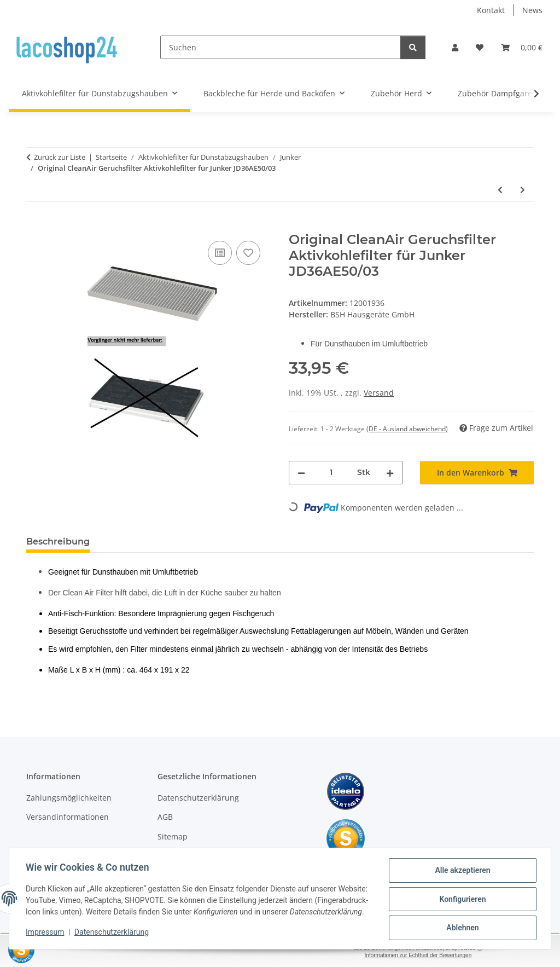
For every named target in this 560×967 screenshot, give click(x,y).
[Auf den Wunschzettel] (248, 253)
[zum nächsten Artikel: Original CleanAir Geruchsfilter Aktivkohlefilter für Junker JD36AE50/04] (523, 190)
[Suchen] (281, 47)
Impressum (46, 934)
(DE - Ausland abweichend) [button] (407, 429)
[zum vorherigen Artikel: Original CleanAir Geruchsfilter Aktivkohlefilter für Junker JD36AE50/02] (500, 190)
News (532, 10)
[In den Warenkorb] (35, 226)
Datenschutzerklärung (113, 934)
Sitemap (173, 836)
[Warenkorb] (522, 47)
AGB (165, 817)
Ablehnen (461, 924)
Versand (379, 393)
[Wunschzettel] (480, 47)
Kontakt (491, 10)
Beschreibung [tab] (58, 542)
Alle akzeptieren (461, 867)
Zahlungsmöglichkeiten (69, 798)
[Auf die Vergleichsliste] (220, 253)
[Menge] (331, 473)
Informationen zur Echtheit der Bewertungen (418, 955)
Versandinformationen (68, 817)
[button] (455, 47)
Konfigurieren (461, 895)
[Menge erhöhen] (390, 473)
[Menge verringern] (301, 473)
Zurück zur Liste (60, 157)
